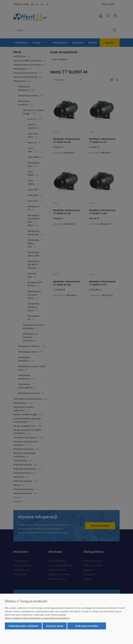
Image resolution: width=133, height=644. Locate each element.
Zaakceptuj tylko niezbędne (23, 626)
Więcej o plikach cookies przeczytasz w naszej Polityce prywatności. (37, 618)
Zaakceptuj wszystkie (87, 626)
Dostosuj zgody (55, 626)
